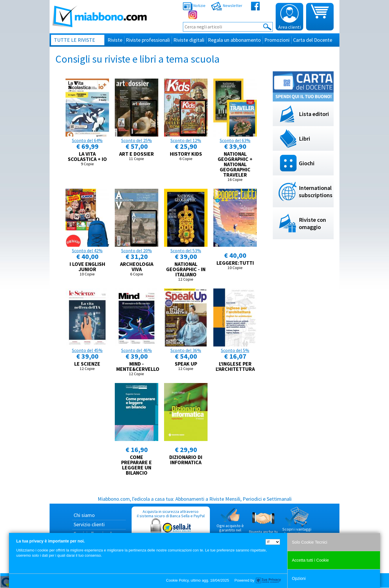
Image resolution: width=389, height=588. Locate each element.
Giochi (307, 163)
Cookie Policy (177, 580)
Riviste (115, 40)
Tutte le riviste (74, 40)
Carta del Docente (313, 40)
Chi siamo (84, 515)
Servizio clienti (89, 524)
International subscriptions (316, 191)
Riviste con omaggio (312, 223)
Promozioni (277, 40)
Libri (305, 138)
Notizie (194, 6)
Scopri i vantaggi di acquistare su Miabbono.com (297, 524)
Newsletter (227, 6)
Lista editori (314, 114)
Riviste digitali (189, 40)
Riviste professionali (148, 40)
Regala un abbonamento (234, 40)
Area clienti (290, 17)
